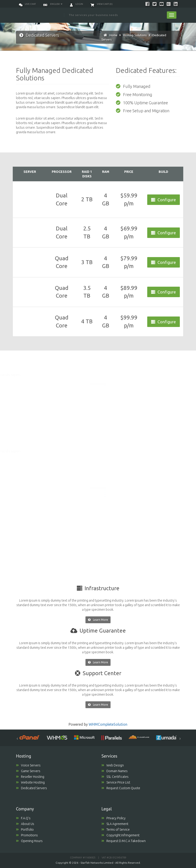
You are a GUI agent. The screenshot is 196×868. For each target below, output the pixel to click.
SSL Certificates (115, 777)
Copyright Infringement (120, 835)
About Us (25, 824)
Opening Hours (29, 841)
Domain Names (115, 771)
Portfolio (25, 830)
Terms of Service (116, 830)
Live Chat (27, 4)
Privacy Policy (113, 818)
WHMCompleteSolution (108, 724)
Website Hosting (30, 782)
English (53, 4)
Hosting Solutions (135, 35)
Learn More (98, 620)
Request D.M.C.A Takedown (124, 841)
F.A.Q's (23, 818)
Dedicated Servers (31, 788)
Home (113, 35)
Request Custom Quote (121, 788)
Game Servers (28, 771)
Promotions (27, 835)
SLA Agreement (115, 824)
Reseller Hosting (30, 777)
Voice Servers (28, 765)
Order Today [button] (108, 381)
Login (76, 4)
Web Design (113, 765)
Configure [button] (164, 200)
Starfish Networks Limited (97, 863)
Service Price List (116, 782)
